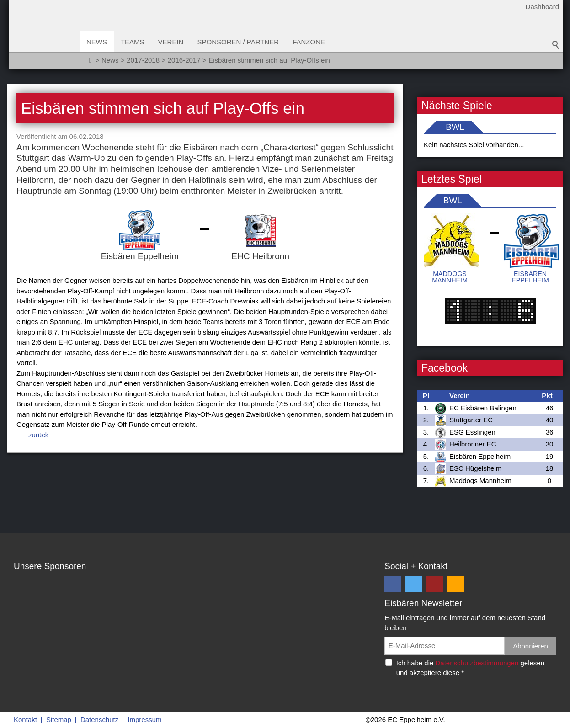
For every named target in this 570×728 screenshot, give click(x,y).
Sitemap (59, 720)
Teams (135, 42)
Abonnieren (530, 646)
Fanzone (312, 42)
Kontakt (25, 720)
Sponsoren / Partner (241, 42)
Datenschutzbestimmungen (477, 663)
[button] (393, 584)
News (99, 42)
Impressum (144, 720)
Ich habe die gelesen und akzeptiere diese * (470, 668)
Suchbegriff (556, 46)
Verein (174, 42)
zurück (38, 435)
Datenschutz (99, 720)
